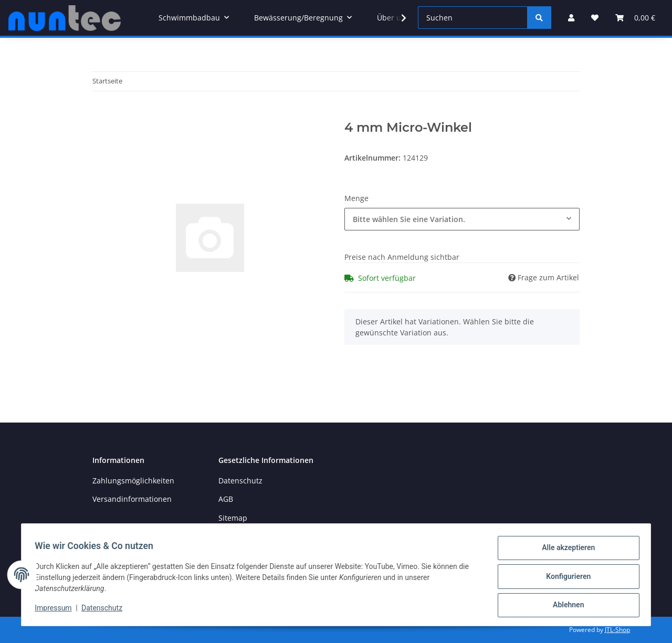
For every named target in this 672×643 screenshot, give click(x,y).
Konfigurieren (565, 578)
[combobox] (462, 219)
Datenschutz (240, 481)
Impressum (57, 610)
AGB (226, 499)
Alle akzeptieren (565, 551)
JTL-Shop (617, 630)
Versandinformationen (132, 499)
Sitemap (233, 518)
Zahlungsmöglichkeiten (133, 481)
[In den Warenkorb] (101, 114)
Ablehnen (565, 606)
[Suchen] (473, 18)
